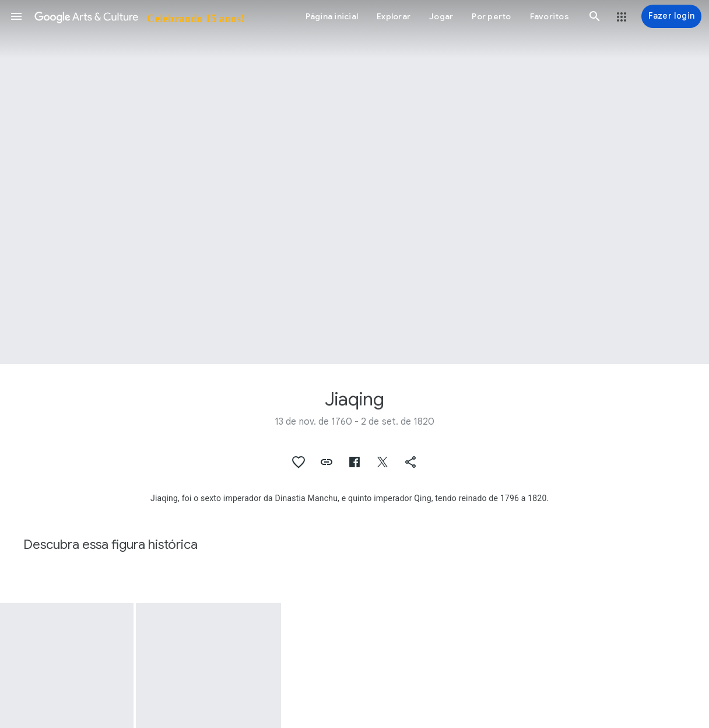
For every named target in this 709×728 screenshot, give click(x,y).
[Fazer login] (671, 16)
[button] (16, 16)
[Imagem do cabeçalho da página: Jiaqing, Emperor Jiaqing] (354, 182)
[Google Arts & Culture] (139, 16)
